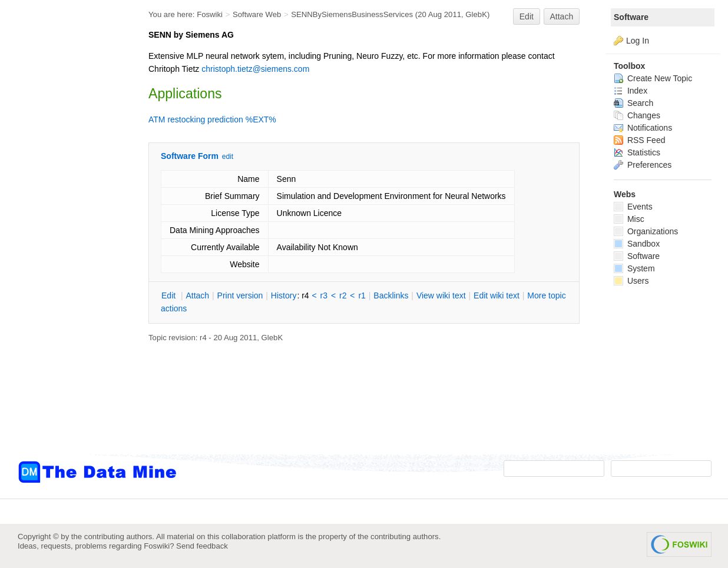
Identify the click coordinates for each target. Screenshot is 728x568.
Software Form (190, 156)
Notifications (643, 128)
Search (633, 103)
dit (170, 295)
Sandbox (637, 244)
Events (633, 207)
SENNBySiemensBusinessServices (352, 14)
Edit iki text (497, 295)
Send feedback (202, 546)
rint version (240, 295)
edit (228, 157)
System (634, 268)
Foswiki (210, 14)
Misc (629, 219)
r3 (324, 295)
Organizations (646, 231)
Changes (637, 115)
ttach (197, 295)
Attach (562, 16)
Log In (638, 41)
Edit (527, 16)
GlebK (476, 14)
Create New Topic (653, 78)
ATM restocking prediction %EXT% (212, 119)
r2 (343, 295)
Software (631, 17)
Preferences (643, 165)
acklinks (391, 295)
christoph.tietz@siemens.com (255, 69)
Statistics (637, 152)
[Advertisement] (65, 237)
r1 (362, 295)
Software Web (257, 14)
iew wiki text (441, 295)
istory (284, 295)
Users (631, 281)
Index (631, 91)
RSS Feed (639, 140)
